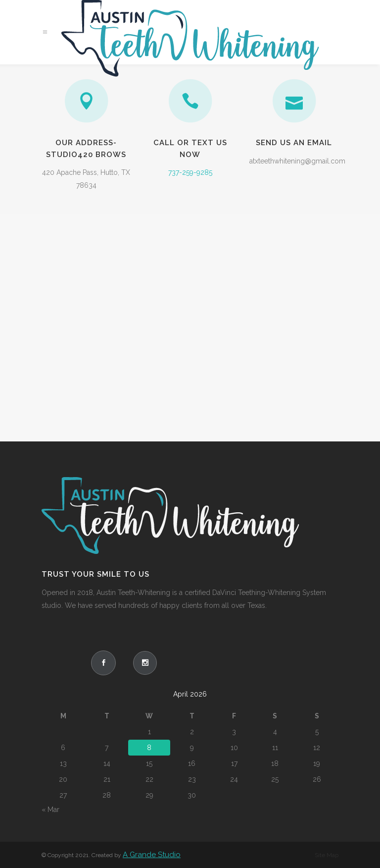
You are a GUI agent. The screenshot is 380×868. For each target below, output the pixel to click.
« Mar (50, 810)
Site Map (327, 855)
